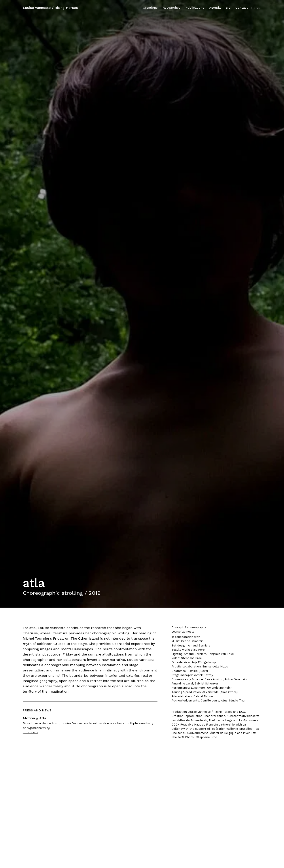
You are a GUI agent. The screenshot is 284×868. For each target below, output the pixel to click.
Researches (171, 8)
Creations (150, 8)
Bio (228, 8)
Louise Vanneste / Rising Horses (50, 8)
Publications (195, 8)
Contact (242, 8)
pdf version (30, 732)
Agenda (215, 8)
